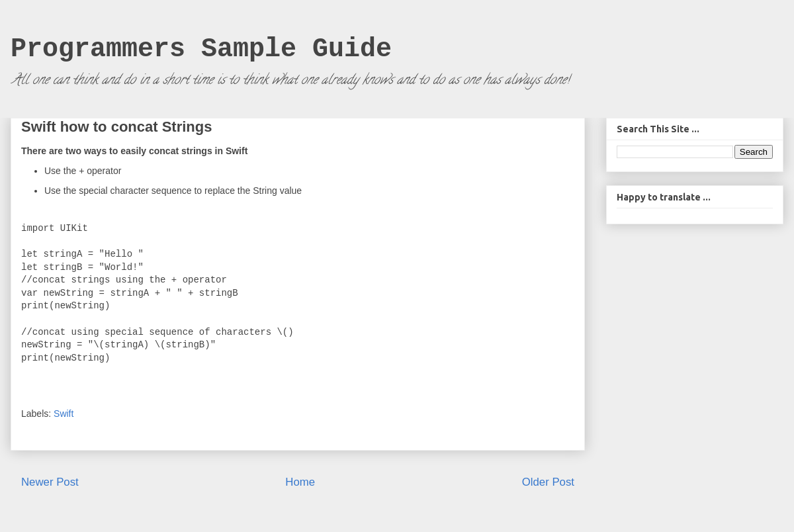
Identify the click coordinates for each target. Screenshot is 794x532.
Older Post (548, 482)
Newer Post (50, 482)
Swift (64, 414)
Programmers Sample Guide (201, 49)
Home (300, 482)
